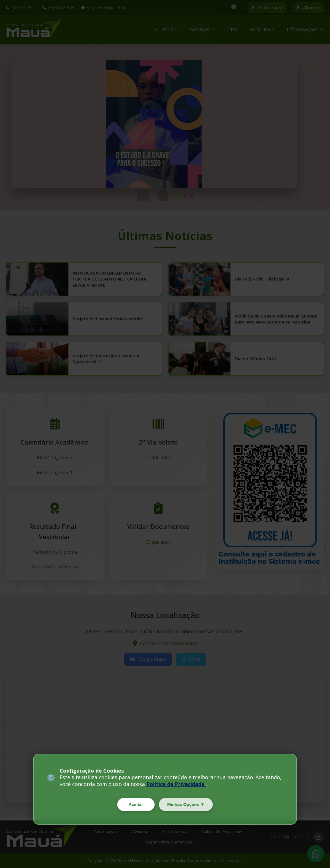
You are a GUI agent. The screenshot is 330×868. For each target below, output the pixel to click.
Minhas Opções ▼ (187, 804)
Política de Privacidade (176, 783)
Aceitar (134, 804)
